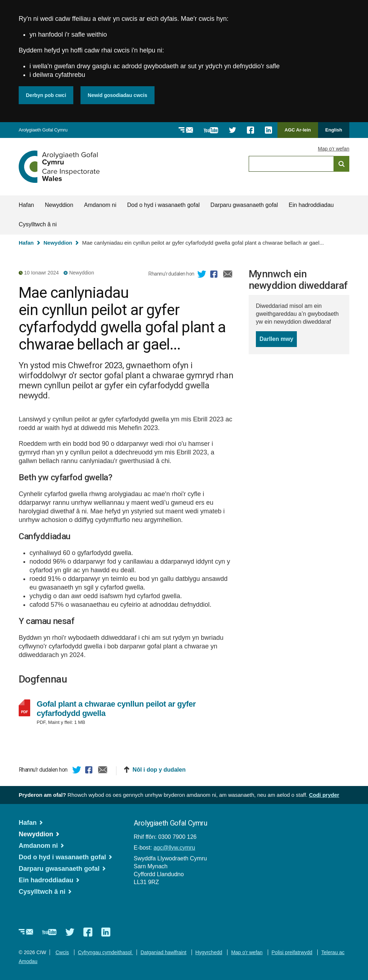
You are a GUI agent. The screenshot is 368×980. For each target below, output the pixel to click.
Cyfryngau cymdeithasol (105, 952)
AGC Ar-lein (300, 132)
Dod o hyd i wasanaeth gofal (164, 205)
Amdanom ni (100, 205)
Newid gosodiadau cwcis (118, 95)
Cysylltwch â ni (38, 224)
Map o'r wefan (334, 149)
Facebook (215, 275)
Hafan (26, 205)
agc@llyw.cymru (174, 848)
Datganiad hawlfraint (164, 952)
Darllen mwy (278, 341)
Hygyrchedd (209, 952)
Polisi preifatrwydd (292, 952)
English (334, 130)
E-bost (228, 275)
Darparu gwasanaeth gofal (244, 205)
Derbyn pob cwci (46, 95)
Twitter (202, 275)
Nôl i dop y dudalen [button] (159, 770)
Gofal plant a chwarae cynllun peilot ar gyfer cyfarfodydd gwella (116, 709)
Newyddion (59, 205)
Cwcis (62, 952)
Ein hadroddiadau (311, 205)
